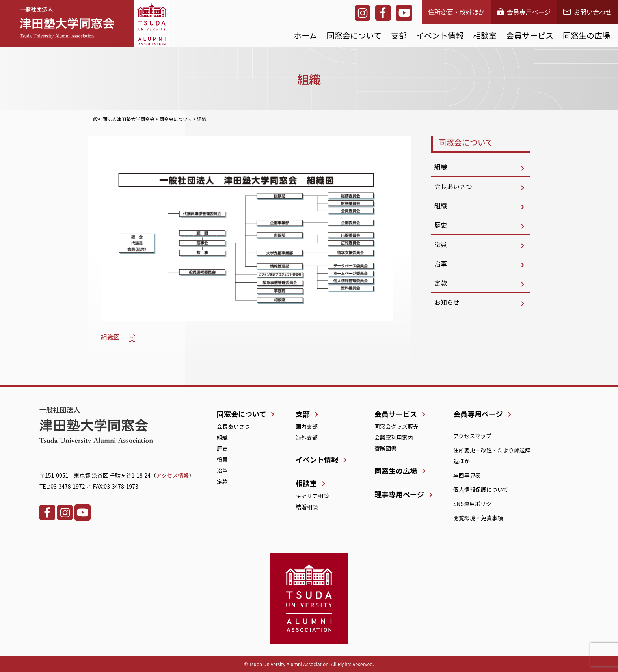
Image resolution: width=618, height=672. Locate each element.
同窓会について (354, 35)
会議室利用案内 (394, 437)
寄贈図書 (385, 448)
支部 (399, 35)
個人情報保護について (481, 489)
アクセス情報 (172, 475)
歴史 (441, 225)
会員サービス (530, 35)
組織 (441, 167)
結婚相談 (307, 507)
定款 (441, 283)
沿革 (441, 263)
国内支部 (307, 426)
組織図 (111, 337)
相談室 (485, 35)
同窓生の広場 (586, 35)
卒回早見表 (467, 475)
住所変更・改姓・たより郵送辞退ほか (492, 455)
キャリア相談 (312, 496)
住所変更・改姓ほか (456, 12)
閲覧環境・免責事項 (478, 518)
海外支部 (307, 437)
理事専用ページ (399, 494)
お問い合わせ (587, 12)
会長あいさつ (453, 186)
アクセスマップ (472, 436)
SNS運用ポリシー (475, 504)
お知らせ (447, 302)
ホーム (305, 35)
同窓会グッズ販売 (396, 426)
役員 (441, 244)
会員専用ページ (524, 12)
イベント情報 (440, 35)
